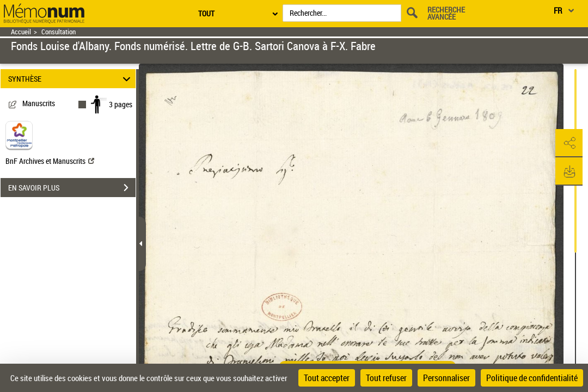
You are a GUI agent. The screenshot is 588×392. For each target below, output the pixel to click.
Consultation (59, 32)
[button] (569, 143)
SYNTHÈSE (71, 79)
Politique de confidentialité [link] (532, 378)
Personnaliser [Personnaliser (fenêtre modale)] (446, 378)
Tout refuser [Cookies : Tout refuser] (386, 378)
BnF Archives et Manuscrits (50, 161)
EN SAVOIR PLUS (72, 188)
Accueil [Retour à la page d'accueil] (21, 32)
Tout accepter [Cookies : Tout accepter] (327, 378)
